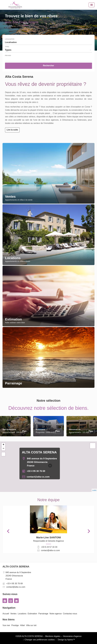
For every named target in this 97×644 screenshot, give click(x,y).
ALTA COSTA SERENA (39, 452)
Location (67, 23)
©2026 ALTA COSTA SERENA (29, 636)
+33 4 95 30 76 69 (36, 471)
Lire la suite (12, 130)
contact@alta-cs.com (38, 477)
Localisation (10, 39)
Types (7, 47)
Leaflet (94, 490)
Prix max (8, 56)
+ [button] (3, 445)
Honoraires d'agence (72, 636)
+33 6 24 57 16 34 (49, 547)
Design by (66, 640)
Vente (26, 23)
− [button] (3, 449)
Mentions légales (53, 636)
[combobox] (48, 42)
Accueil (15, 5)
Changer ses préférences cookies (40, 640)
